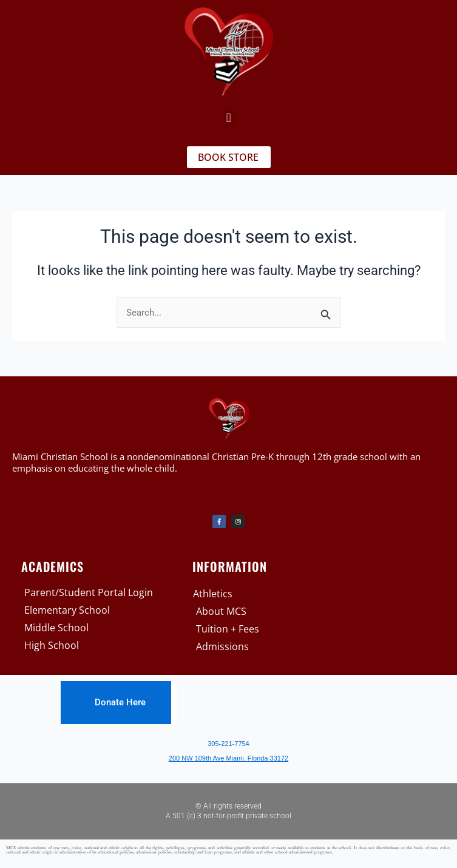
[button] (228, 118)
